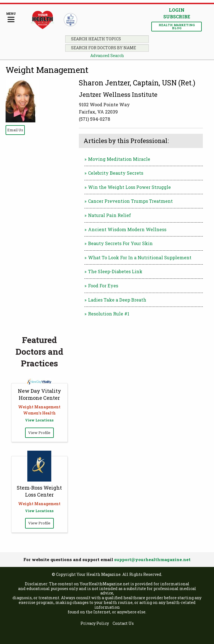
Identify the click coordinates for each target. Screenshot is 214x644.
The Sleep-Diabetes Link (115, 271)
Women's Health (39, 413)
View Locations (39, 420)
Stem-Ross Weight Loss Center (39, 491)
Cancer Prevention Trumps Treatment (130, 201)
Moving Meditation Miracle (119, 159)
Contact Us (123, 624)
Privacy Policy (95, 624)
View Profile (39, 433)
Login (177, 10)
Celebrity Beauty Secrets (116, 173)
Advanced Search (107, 55)
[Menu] (11, 18)
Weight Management (47, 70)
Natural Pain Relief (110, 215)
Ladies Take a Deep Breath (117, 300)
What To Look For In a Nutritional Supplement (140, 257)
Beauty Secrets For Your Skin (120, 243)
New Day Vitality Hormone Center (39, 394)
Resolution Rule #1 (109, 314)
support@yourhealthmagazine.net (152, 559)
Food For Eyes (103, 286)
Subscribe (177, 17)
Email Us (15, 130)
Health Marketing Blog (177, 26)
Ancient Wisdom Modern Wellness (127, 229)
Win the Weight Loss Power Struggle (129, 187)
